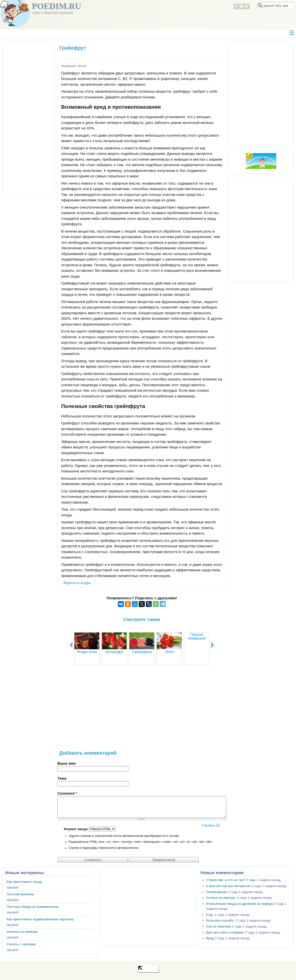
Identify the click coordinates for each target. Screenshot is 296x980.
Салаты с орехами (21, 944)
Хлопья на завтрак (221, 898)
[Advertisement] (142, 710)
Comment (67, 793)
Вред (210, 938)
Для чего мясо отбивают (225, 932)
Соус (210, 915)
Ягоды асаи (87, 652)
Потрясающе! (217, 892)
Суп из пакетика (219, 926)
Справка (208, 825)
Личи (169, 652)
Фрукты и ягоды (77, 583)
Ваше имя (67, 763)
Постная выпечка (20, 894)
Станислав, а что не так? (226, 880)
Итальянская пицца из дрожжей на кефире (240, 904)
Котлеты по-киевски (22, 932)
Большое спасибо (221, 920)
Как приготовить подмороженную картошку (40, 919)
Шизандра (114, 652)
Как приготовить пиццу (24, 882)
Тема (62, 778)
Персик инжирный (197, 636)
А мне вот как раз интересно (228, 886)
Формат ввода (76, 829)
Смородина (142, 652)
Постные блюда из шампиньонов (33, 907)
